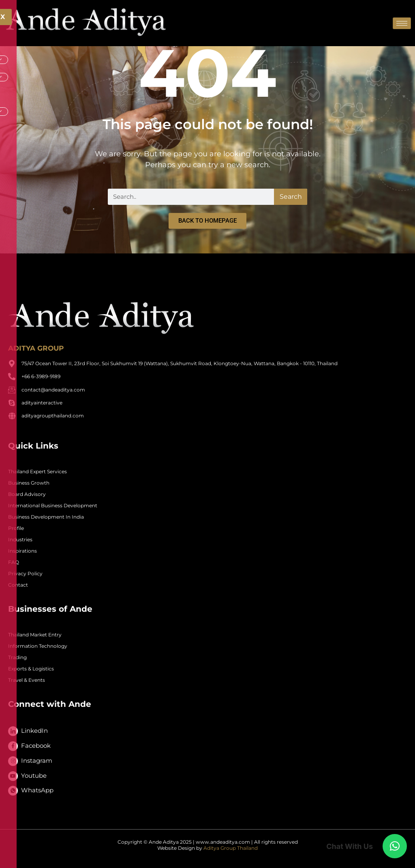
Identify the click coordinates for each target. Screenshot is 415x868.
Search (291, 197)
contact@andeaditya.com (53, 390)
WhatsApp (37, 790)
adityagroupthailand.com (53, 416)
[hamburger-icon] (402, 23)
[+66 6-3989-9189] (12, 377)
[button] (395, 846)
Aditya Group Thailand (231, 848)
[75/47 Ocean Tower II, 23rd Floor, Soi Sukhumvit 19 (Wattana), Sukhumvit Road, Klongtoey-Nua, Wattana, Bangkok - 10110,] (12, 364)
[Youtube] (13, 776)
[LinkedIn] (13, 731)
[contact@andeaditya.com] (12, 390)
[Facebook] (13, 746)
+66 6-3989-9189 (41, 376)
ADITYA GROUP (36, 348)
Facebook (36, 746)
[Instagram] (13, 761)
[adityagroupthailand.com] (12, 416)
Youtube (34, 775)
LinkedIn (34, 731)
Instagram (37, 761)
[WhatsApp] (13, 791)
